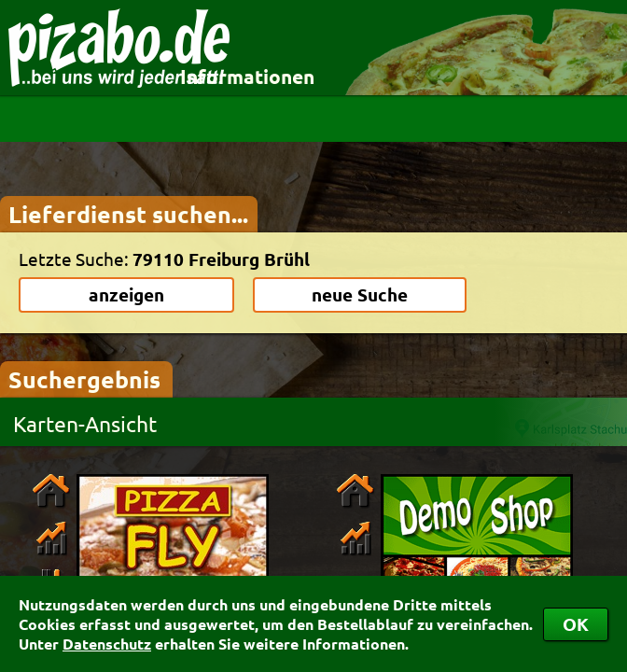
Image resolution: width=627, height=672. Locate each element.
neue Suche (360, 294)
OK (576, 624)
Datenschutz (107, 644)
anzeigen (126, 294)
